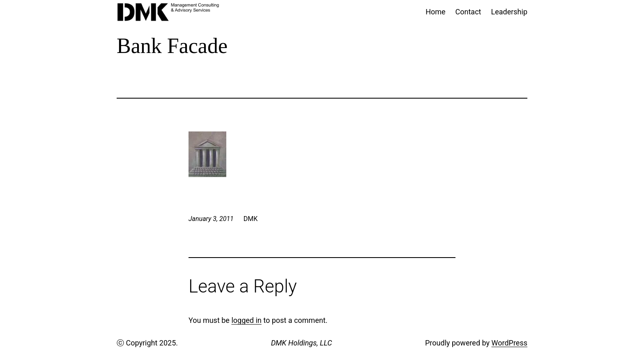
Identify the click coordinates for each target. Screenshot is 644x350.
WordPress (509, 343)
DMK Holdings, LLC (302, 343)
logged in (246, 320)
